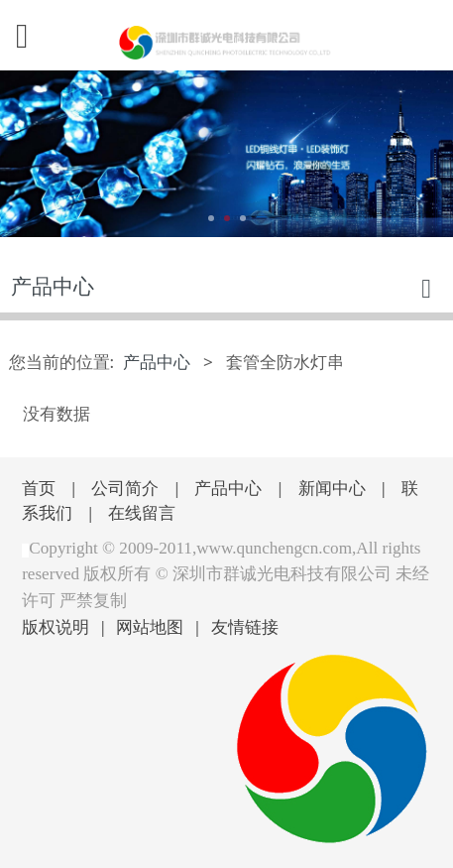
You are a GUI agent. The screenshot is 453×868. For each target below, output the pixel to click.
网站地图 (150, 626)
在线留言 (142, 512)
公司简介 (125, 488)
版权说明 (56, 626)
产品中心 (157, 362)
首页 (39, 488)
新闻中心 (332, 488)
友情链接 (245, 626)
